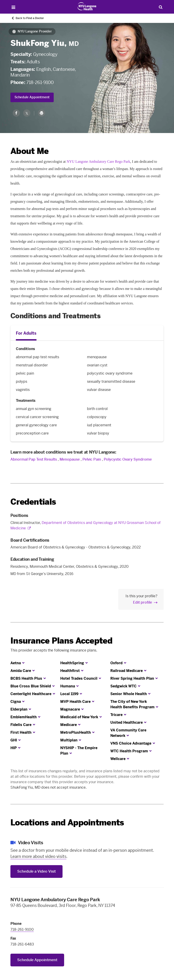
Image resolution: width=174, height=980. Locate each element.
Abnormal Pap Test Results (34, 459)
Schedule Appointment (32, 97)
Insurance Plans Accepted (61, 641)
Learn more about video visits (38, 857)
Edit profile (143, 602)
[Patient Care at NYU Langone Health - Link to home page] (87, 6)
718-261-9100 (40, 82)
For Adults (26, 333)
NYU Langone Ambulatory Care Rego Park (98, 162)
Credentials (33, 502)
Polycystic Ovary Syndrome (128, 459)
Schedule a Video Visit (36, 871)
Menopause (70, 459)
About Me (29, 151)
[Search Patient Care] (161, 7)
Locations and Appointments (67, 823)
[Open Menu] (13, 7)
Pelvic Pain (92, 459)
